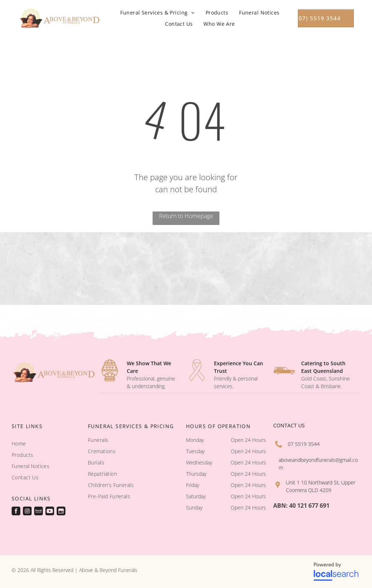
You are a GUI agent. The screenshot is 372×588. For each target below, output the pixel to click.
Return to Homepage (186, 216)
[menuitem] (157, 13)
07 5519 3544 (304, 444)
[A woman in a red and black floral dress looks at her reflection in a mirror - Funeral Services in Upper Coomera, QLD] (155, 269)
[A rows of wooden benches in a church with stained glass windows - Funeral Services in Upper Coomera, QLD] (279, 269)
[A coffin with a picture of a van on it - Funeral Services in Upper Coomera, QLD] (93, 269)
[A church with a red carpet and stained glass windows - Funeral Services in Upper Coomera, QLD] (31, 269)
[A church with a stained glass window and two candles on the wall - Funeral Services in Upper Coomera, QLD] (341, 269)
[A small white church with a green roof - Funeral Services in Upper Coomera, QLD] (217, 269)
